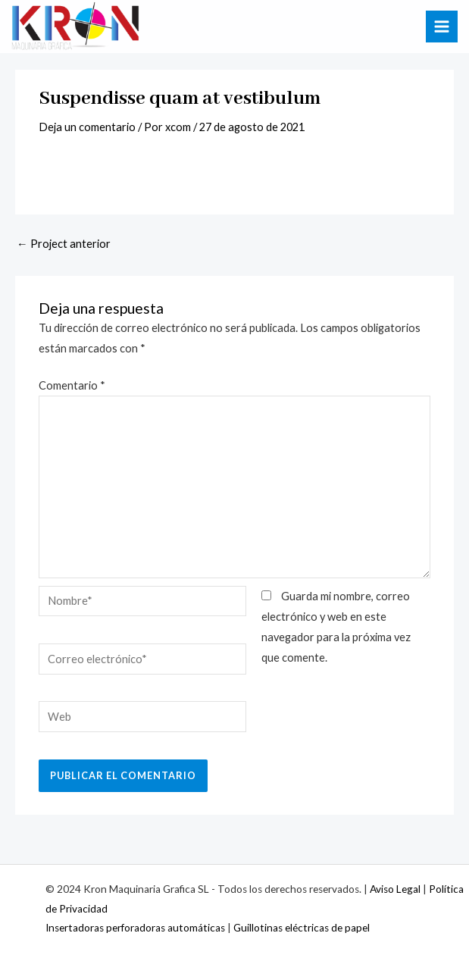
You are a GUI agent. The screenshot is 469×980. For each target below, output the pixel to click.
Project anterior (64, 244)
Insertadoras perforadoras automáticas (135, 928)
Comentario (72, 385)
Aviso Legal (395, 889)
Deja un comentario (87, 127)
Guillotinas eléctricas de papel (302, 928)
